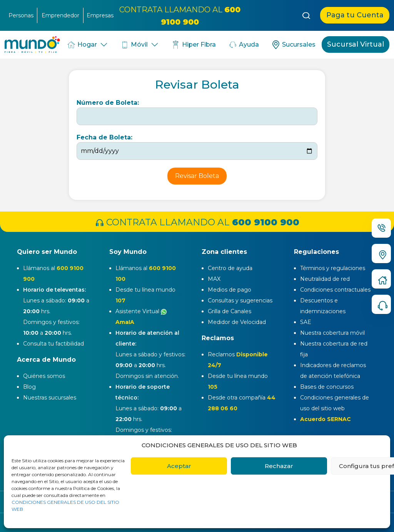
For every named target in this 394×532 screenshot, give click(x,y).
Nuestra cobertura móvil (332, 333)
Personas (21, 15)
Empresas (100, 15)
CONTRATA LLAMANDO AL (197, 222)
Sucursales (293, 45)
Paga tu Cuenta (355, 15)
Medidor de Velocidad (237, 322)
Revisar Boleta (197, 176)
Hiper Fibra (193, 45)
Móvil (134, 45)
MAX (214, 279)
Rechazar (279, 466)
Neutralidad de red (325, 279)
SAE (306, 322)
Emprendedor (60, 15)
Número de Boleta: (108, 103)
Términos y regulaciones (333, 268)
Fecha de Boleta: (104, 137)
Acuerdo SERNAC (326, 419)
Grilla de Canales (230, 311)
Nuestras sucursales (50, 398)
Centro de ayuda (230, 268)
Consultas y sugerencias (240, 300)
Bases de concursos (327, 387)
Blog (29, 387)
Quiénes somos (44, 376)
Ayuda (244, 45)
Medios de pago (230, 290)
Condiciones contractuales (335, 290)
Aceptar (179, 466)
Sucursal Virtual (356, 44)
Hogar (82, 45)
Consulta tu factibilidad (53, 344)
